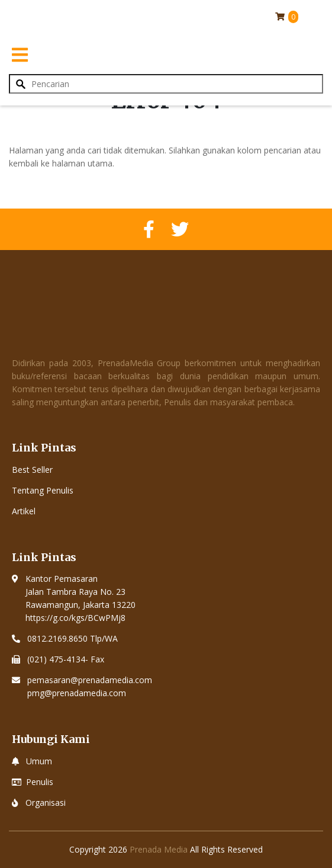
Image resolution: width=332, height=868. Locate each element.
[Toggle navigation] (20, 55)
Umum (39, 761)
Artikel (24, 511)
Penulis (40, 782)
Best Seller (32, 470)
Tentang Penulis (43, 490)
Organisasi (46, 803)
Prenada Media (159, 849)
